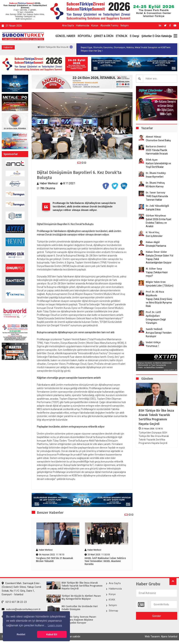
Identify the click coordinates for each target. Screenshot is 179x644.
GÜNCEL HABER (65, 36)
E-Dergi (134, 36)
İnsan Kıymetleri (155, 177)
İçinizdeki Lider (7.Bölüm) (160, 286)
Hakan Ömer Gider (156, 252)
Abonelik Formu (109, 25)
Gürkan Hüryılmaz (156, 216)
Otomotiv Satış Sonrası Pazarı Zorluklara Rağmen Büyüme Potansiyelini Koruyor (79, 620)
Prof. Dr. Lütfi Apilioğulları (153, 314)
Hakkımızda (83, 25)
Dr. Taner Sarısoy (155, 193)
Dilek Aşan (152, 160)
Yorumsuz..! (152, 346)
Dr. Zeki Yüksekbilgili (157, 206)
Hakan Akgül (153, 242)
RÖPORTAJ (85, 36)
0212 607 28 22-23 (14, 602)
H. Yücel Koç (153, 232)
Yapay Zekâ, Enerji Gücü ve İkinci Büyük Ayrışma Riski (159, 303)
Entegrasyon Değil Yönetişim (156, 321)
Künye (95, 25)
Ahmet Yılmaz (153, 137)
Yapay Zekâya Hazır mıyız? (157, 274)
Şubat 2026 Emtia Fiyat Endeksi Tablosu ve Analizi (158, 223)
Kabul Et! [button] (52, 634)
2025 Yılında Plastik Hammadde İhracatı (157, 152)
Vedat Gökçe (153, 342)
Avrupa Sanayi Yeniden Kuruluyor (159, 334)
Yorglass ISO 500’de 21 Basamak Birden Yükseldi (54, 560)
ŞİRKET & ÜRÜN (104, 36)
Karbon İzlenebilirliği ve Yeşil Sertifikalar (158, 165)
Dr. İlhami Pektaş (155, 183)
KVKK (112, 600)
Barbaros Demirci (156, 147)
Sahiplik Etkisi (153, 209)
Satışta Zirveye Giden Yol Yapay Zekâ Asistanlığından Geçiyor (160, 259)
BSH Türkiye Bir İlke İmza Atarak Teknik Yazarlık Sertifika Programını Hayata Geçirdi (156, 417)
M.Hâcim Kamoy (155, 186)
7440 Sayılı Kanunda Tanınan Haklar (157, 198)
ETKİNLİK (121, 36)
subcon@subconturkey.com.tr (21, 609)
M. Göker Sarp (154, 269)
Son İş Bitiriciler (154, 236)
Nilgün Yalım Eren (156, 282)
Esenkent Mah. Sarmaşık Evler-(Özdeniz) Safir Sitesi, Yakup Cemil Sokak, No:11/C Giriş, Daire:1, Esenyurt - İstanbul (21, 589)
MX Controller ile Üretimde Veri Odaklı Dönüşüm (80, 608)
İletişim (125, 25)
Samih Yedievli (154, 329)
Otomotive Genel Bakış (158, 140)
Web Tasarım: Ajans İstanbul (161, 636)
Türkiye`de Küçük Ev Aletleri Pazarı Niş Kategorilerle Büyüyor (81, 597)
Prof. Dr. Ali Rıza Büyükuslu (155, 294)
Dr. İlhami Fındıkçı (156, 173)
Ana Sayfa (68, 25)
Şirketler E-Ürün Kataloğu (157, 36)
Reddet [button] (21, 634)
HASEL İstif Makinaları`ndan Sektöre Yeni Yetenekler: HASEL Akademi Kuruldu (105, 561)
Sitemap (113, 611)
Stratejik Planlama (156, 246)
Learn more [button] (55, 625)
